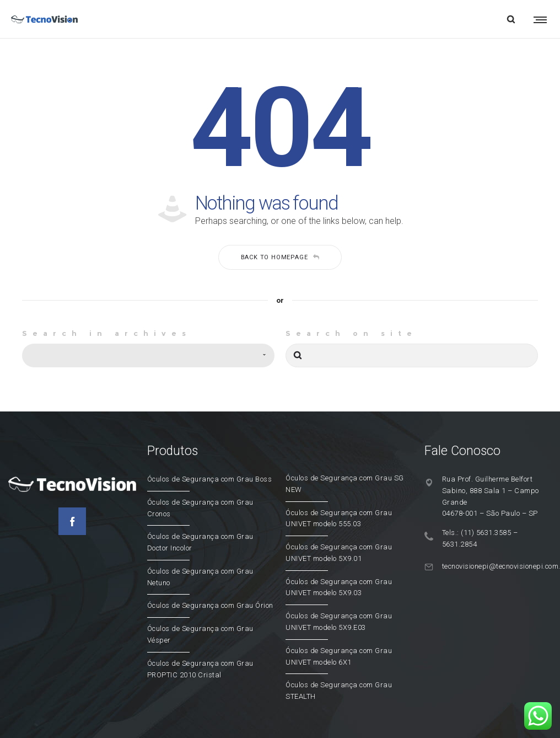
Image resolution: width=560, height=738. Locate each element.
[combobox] (148, 355)
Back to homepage (280, 257)
